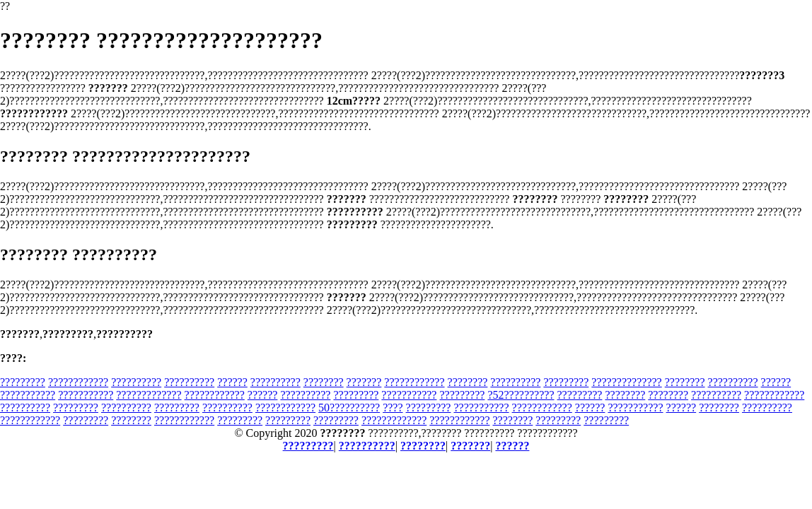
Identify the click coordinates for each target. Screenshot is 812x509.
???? (393, 408)
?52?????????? (521, 395)
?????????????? (626, 382)
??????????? (28, 395)
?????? (232, 382)
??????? (364, 382)
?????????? (136, 382)
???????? (324, 382)
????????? (23, 382)
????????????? (149, 395)
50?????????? (349, 408)
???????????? (78, 382)
